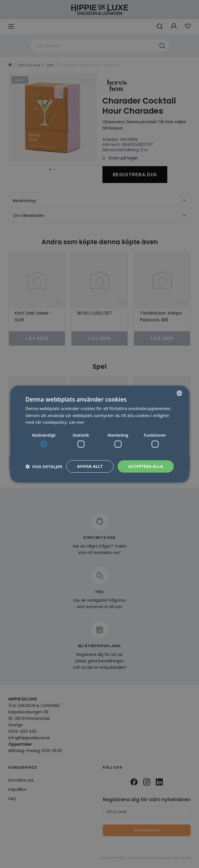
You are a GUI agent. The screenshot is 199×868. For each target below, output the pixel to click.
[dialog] (99, 434)
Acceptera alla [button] (146, 466)
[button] (44, 466)
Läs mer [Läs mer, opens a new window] (77, 422)
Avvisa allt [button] (90, 466)
